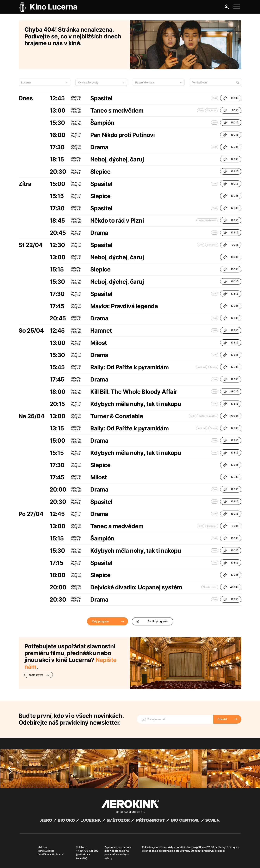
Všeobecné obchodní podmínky (37, 860)
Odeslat (222, 697)
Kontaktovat (39, 658)
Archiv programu (152, 604)
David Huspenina (57, 857)
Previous (12, 746)
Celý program (100, 604)
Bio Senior (212, 93)
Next (248, 746)
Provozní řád (100, 860)
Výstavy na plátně (208, 399)
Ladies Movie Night (207, 203)
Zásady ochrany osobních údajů (74, 860)
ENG (215, 81)
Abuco (34, 857)
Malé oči (202, 350)
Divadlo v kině (210, 570)
